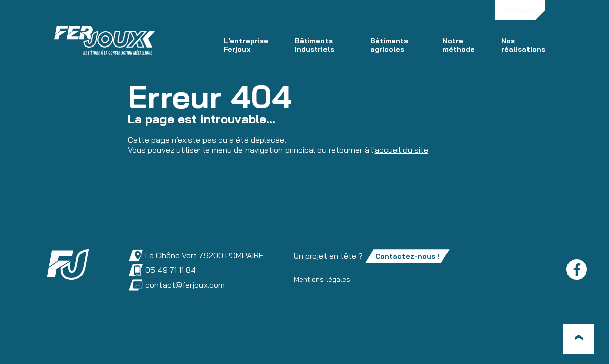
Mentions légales (322, 279)
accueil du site (401, 150)
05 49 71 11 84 (162, 270)
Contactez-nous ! (407, 256)
